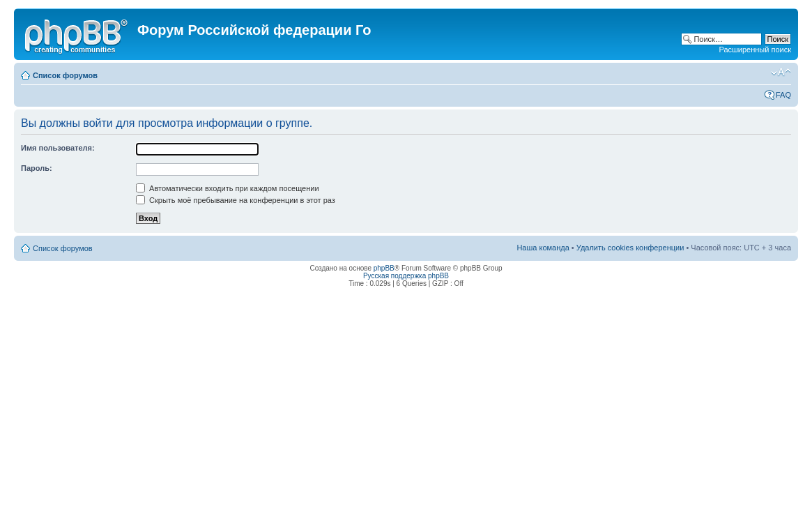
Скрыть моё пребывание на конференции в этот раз (236, 200)
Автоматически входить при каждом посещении (228, 188)
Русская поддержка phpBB (406, 276)
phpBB (384, 268)
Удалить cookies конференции (630, 248)
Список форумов (65, 75)
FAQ (783, 95)
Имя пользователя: (58, 148)
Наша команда (543, 248)
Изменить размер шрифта (781, 73)
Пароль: (37, 168)
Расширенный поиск (755, 50)
